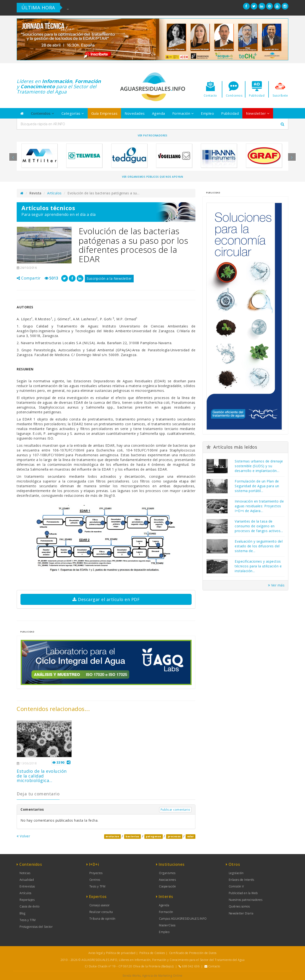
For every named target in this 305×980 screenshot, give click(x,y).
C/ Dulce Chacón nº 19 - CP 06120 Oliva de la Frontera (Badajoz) (129, 966)
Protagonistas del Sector (36, 927)
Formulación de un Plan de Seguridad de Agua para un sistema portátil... (257, 486)
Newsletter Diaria (241, 913)
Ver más (276, 585)
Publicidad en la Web (243, 893)
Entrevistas (27, 886)
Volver (23, 836)
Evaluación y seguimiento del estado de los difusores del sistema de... (259, 546)
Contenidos (43, 113)
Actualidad (27, 880)
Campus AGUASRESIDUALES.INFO (183, 919)
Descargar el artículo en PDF (106, 599)
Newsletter (258, 113)
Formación (183, 113)
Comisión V (236, 886)
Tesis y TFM (28, 920)
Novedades (135, 113)
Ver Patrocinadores (152, 135)
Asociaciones (167, 880)
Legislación (236, 873)
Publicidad (230, 113)
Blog (22, 913)
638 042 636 (191, 966)
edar (191, 836)
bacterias (132, 836)
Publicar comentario (175, 810)
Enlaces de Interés (241, 880)
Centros (95, 880)
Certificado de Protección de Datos (193, 953)
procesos (174, 836)
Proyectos (96, 873)
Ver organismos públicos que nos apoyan (152, 177)
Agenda (159, 113)
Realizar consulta (101, 912)
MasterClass (167, 925)
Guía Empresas (104, 113)
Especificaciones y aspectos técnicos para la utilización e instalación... (258, 566)
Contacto (214, 966)
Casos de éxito (29, 906)
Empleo (207, 113)
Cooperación (168, 886)
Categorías (73, 113)
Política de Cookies (152, 953)
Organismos (167, 873)
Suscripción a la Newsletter (109, 278)
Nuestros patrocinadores (246, 900)
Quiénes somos (239, 906)
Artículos (54, 193)
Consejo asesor (100, 905)
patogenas (154, 836)
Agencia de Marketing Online (162, 976)
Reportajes (27, 900)
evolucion (112, 836)
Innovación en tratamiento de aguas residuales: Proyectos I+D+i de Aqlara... (259, 506)
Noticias (25, 873)
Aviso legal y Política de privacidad (112, 953)
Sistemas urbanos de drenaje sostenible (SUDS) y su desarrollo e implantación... (259, 466)
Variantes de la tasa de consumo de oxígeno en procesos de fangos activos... (259, 526)
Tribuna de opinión (102, 919)
